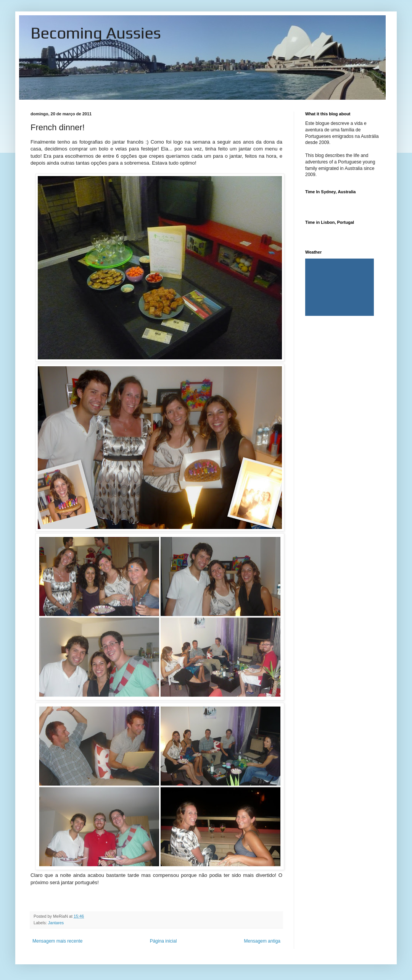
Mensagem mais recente (57, 941)
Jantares (56, 923)
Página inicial (163, 941)
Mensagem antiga (262, 941)
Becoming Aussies (96, 33)
